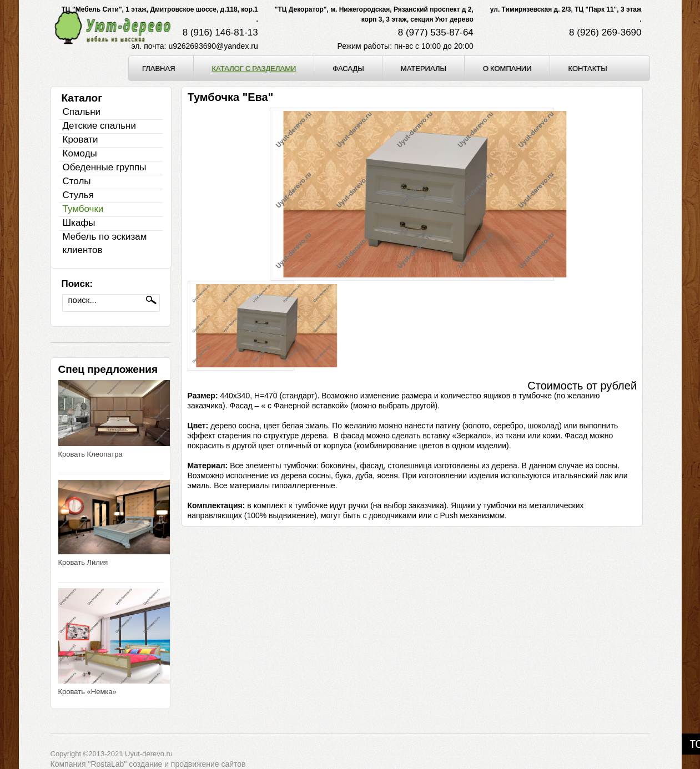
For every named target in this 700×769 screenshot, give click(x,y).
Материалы (424, 68)
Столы (77, 181)
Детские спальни (99, 126)
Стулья (78, 195)
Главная (159, 68)
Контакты (588, 68)
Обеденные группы (105, 167)
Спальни (82, 112)
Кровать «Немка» (87, 692)
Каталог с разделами (254, 68)
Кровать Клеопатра (90, 454)
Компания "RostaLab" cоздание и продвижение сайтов (148, 764)
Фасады (348, 68)
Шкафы (79, 223)
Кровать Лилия (83, 562)
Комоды (80, 153)
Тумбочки (83, 209)
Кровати (80, 140)
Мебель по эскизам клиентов (105, 243)
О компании (507, 68)
